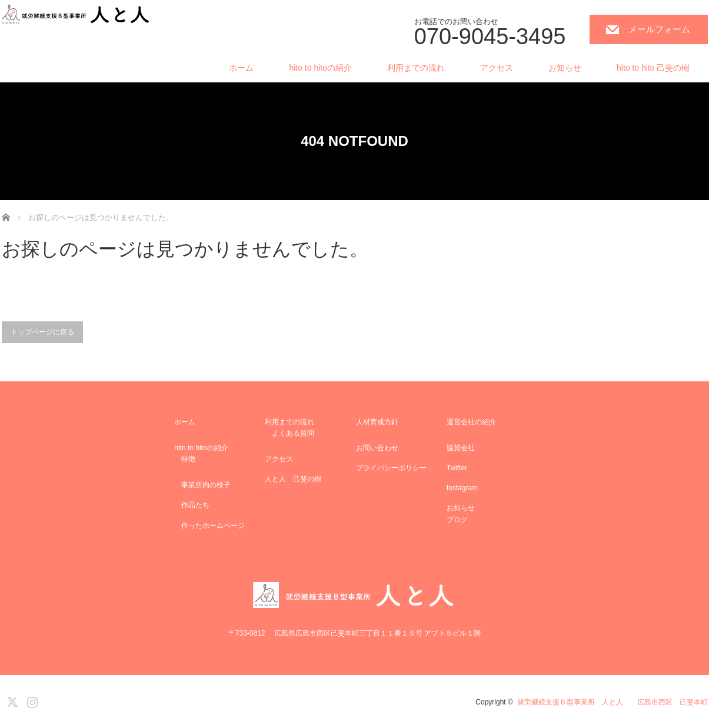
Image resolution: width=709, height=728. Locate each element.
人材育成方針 (377, 422)
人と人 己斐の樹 (293, 479)
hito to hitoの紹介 (320, 68)
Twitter (457, 468)
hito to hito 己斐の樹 (653, 68)
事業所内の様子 (202, 485)
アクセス (497, 68)
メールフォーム (659, 29)
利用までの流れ (416, 68)
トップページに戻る (42, 332)
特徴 (185, 459)
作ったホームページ (209, 526)
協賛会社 (461, 448)
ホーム (241, 68)
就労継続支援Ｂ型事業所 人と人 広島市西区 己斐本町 (613, 702)
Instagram (462, 488)
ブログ (457, 520)
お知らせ (565, 68)
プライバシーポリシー (391, 468)
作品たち (192, 505)
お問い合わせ (377, 448)
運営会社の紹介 (471, 422)
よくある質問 (289, 433)
